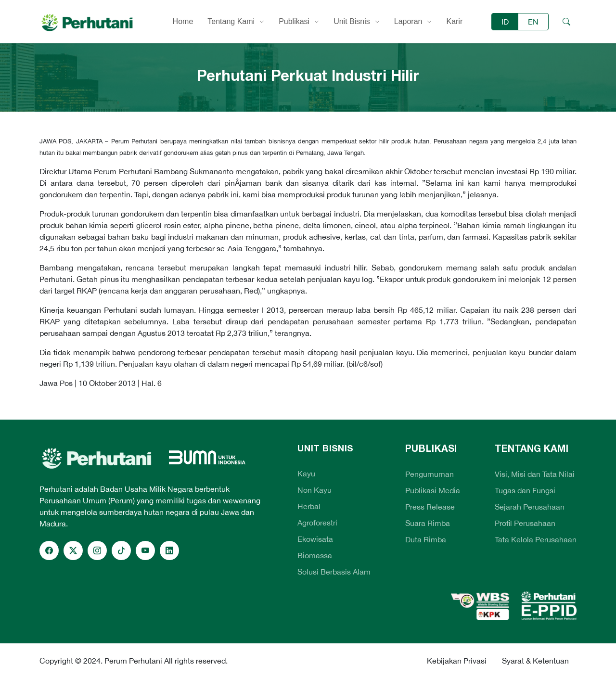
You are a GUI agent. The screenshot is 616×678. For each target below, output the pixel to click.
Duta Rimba (426, 539)
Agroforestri (317, 523)
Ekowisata (315, 539)
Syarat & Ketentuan (535, 661)
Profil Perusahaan (525, 523)
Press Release (430, 507)
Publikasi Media (433, 490)
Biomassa (315, 555)
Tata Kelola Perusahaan (536, 539)
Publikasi (294, 21)
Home (183, 21)
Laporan (408, 21)
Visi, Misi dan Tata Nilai (535, 474)
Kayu (306, 473)
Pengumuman (430, 474)
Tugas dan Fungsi (525, 490)
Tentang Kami (231, 21)
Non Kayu (314, 490)
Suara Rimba (428, 523)
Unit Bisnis (352, 21)
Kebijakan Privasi (457, 661)
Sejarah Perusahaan (530, 507)
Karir (454, 21)
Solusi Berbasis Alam (334, 572)
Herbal (309, 506)
